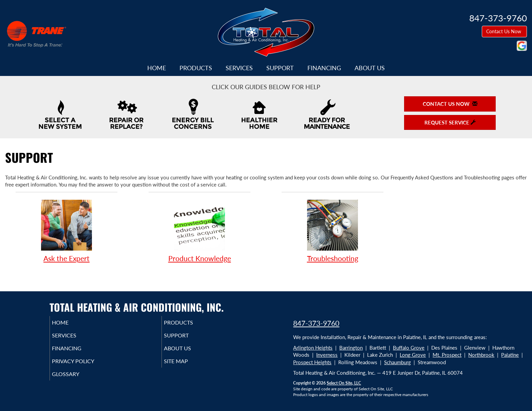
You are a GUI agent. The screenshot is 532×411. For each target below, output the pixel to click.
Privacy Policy (84, 366)
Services (239, 68)
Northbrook (481, 355)
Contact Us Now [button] (504, 31)
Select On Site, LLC (344, 383)
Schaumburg (397, 362)
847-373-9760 (316, 323)
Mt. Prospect (447, 355)
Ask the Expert (66, 231)
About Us (370, 68)
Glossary (75, 380)
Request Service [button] (450, 122)
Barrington (351, 348)
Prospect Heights (312, 362)
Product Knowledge (199, 231)
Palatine (510, 355)
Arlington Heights (313, 348)
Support (280, 68)
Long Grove (413, 355)
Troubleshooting (332, 231)
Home (157, 68)
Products (196, 68)
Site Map (186, 366)
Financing (324, 68)
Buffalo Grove (409, 348)
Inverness (327, 355)
